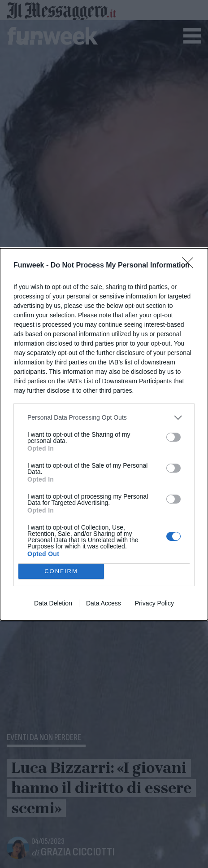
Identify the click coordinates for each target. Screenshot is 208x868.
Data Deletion (53, 603)
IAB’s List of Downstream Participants (119, 381)
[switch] (173, 437)
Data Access (104, 603)
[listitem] (104, 418)
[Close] (191, 266)
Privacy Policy (154, 603)
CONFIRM (61, 571)
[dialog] (104, 434)
